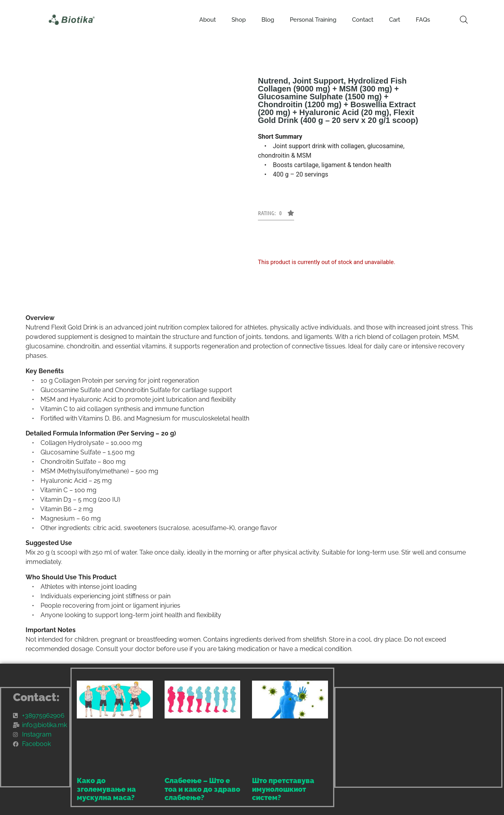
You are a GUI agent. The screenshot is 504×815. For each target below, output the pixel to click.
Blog (268, 20)
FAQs (423, 20)
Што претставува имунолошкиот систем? (283, 789)
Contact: (36, 697)
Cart (395, 20)
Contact (363, 20)
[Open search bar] (464, 20)
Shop (239, 20)
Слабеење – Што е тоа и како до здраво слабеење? (202, 789)
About (208, 20)
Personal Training (313, 20)
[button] (276, 215)
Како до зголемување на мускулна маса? (106, 789)
